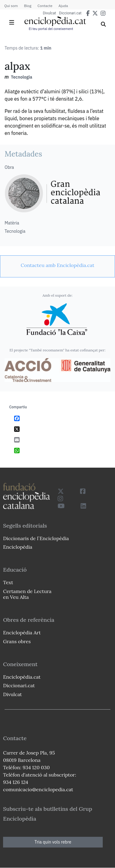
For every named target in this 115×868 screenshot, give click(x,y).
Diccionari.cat (70, 13)
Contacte (45, 6)
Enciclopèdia (18, 547)
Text (8, 582)
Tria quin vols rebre (53, 842)
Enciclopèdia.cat (22, 677)
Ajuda (63, 6)
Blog (28, 6)
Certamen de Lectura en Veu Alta (27, 594)
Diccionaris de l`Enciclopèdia (36, 538)
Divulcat (50, 13)
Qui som (11, 6)
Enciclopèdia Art (22, 632)
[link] (57, 265)
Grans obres (17, 641)
